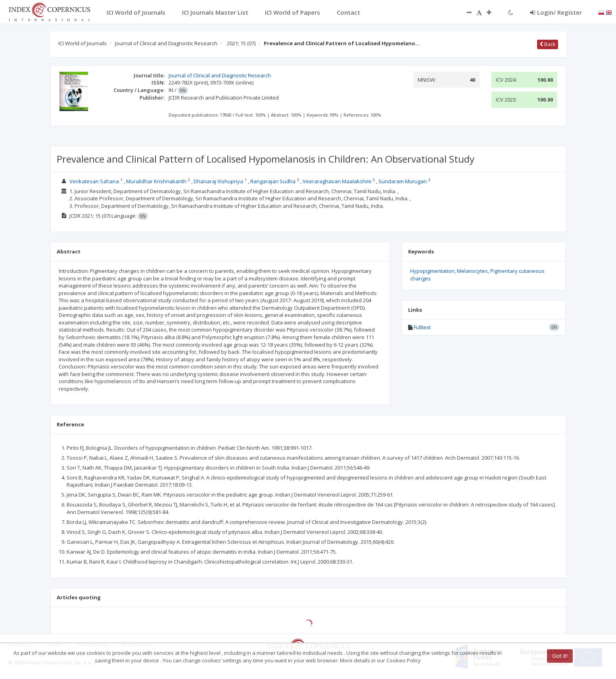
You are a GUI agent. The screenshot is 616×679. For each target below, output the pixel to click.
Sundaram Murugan (403, 181)
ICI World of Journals (83, 43)
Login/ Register (556, 12)
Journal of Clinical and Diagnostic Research (166, 43)
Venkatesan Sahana (94, 181)
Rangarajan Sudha (273, 181)
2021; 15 (241, 43)
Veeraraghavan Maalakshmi (337, 181)
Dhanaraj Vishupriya (218, 181)
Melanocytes (472, 271)
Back (548, 44)
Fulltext (422, 327)
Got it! (560, 656)
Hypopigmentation (432, 271)
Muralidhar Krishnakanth (156, 181)
